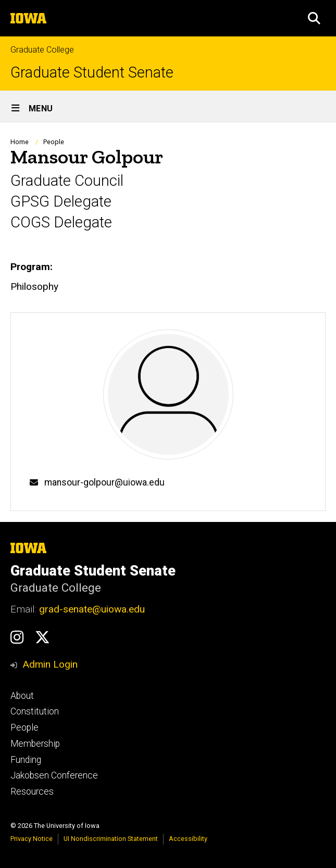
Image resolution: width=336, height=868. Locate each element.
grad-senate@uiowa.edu (92, 609)
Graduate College (42, 50)
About (22, 696)
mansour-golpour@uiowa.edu (104, 482)
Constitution (35, 711)
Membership (35, 744)
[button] (314, 18)
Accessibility (188, 839)
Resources (32, 792)
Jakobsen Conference (54, 775)
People (54, 142)
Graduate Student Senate (92, 73)
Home (20, 142)
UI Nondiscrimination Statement (111, 839)
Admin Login (50, 664)
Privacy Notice (32, 839)
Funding (26, 760)
